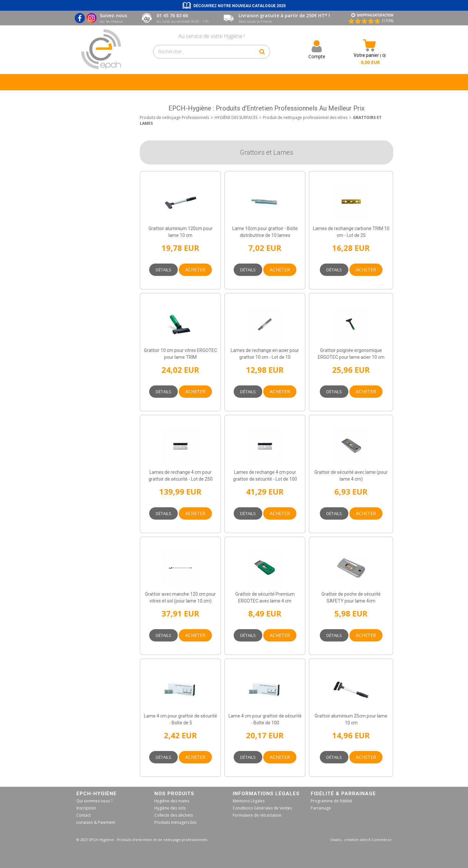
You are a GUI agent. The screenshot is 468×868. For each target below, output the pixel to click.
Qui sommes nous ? (94, 801)
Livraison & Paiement (96, 822)
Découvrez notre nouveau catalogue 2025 (240, 6)
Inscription (86, 808)
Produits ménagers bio (175, 822)
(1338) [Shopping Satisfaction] (388, 21)
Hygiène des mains (172, 801)
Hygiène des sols (170, 808)
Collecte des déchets (174, 815)
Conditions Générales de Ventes (262, 808)
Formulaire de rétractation (257, 815)
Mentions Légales (249, 801)
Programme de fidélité (331, 801)
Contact (84, 815)
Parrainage (321, 808)
